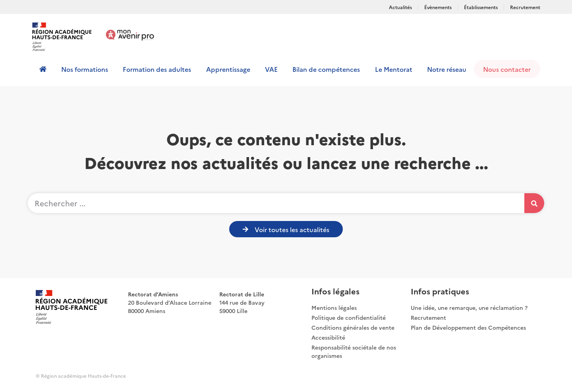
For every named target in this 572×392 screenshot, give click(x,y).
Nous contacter (507, 69)
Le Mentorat (394, 69)
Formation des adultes (157, 69)
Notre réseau (447, 69)
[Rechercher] (534, 203)
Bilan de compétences (326, 69)
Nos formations (85, 69)
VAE (271, 69)
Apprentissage (228, 69)
